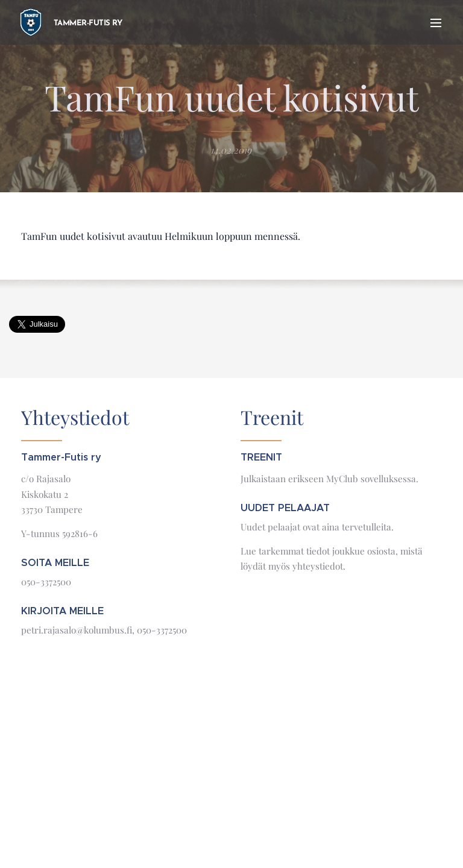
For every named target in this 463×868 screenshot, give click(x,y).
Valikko (436, 23)
